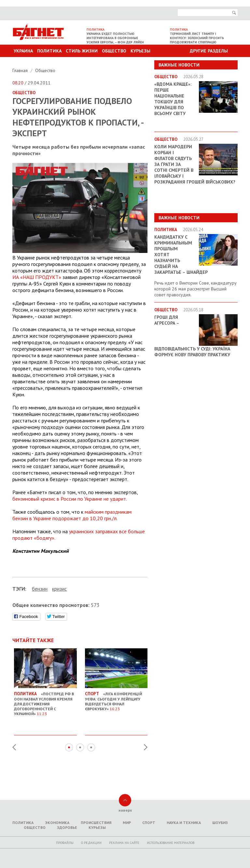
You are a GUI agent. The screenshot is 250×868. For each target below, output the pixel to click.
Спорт (149, 823)
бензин (40, 589)
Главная (21, 70)
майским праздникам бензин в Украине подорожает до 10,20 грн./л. (72, 515)
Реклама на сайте (124, 843)
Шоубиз (220, 823)
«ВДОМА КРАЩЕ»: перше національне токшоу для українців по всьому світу (173, 99)
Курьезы (140, 51)
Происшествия (96, 823)
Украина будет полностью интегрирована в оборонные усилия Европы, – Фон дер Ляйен (115, 38)
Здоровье (67, 827)
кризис (59, 589)
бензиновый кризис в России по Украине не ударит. (70, 499)
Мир (127, 823)
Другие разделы (209, 51)
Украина (23, 51)
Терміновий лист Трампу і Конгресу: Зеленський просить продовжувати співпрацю (197, 38)
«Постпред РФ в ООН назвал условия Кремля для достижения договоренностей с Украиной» (45, 701)
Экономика (57, 823)
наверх (125, 810)
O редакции (91, 843)
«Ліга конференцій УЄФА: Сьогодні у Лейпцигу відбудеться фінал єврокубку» (116, 699)
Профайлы (65, 843)
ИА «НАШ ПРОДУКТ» (37, 277)
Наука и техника (184, 823)
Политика (49, 51)
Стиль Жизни (82, 51)
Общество (114, 51)
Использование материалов (171, 843)
